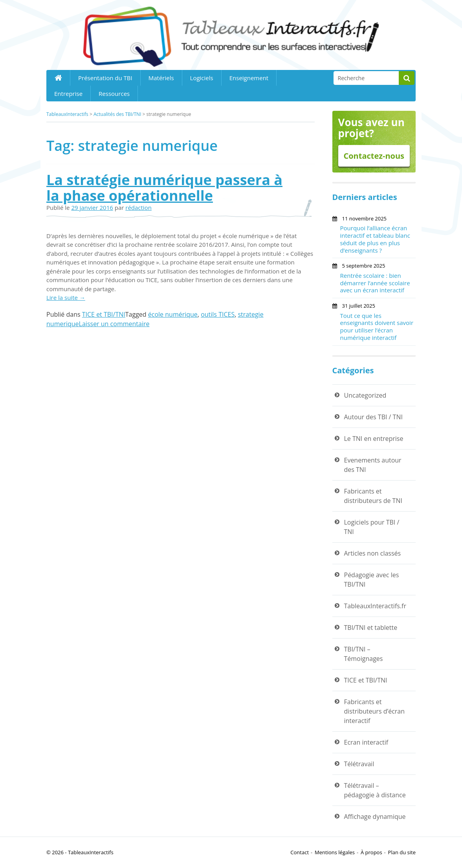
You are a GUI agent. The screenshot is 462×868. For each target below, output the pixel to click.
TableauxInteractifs (67, 114)
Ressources (114, 94)
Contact (300, 852)
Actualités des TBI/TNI (117, 114)
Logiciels (202, 78)
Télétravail (359, 764)
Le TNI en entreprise (374, 439)
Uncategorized (365, 395)
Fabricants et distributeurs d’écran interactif (375, 711)
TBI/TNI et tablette (371, 628)
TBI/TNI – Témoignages (364, 654)
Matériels (161, 78)
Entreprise (68, 94)
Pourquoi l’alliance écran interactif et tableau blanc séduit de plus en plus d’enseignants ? (375, 239)
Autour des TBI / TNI (373, 417)
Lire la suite (66, 297)
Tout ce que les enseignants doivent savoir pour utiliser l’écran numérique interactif (377, 327)
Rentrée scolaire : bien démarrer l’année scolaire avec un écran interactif (375, 283)
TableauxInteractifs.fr (375, 606)
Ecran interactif (366, 742)
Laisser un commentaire (114, 324)
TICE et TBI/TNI (104, 314)
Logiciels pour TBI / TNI (372, 527)
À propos (371, 852)
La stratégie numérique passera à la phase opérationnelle (164, 188)
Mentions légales (335, 852)
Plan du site (402, 852)
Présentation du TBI (105, 78)
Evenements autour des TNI (373, 465)
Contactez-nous (374, 156)
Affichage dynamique (375, 817)
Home (58, 78)
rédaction (138, 207)
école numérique (173, 314)
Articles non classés (373, 553)
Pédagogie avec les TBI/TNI (372, 580)
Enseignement (249, 78)
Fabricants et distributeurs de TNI (373, 496)
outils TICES (218, 314)
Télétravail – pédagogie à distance (375, 790)
